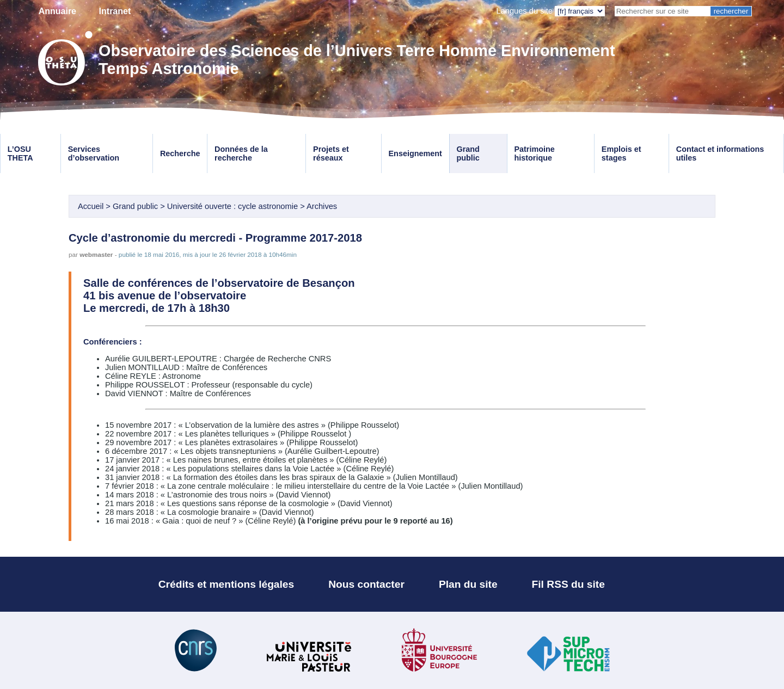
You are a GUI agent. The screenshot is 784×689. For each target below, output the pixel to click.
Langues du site (524, 11)
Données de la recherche (241, 153)
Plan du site (468, 584)
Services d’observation (94, 153)
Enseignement (415, 153)
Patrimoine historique (534, 153)
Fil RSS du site (568, 584)
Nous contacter (366, 584)
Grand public (468, 153)
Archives (322, 206)
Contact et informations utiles (720, 153)
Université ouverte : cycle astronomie (232, 206)
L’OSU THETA (20, 153)
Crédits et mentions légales (226, 584)
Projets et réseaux (331, 153)
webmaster (96, 254)
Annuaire (57, 11)
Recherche (180, 153)
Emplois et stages (621, 153)
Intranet (115, 11)
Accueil (91, 206)
